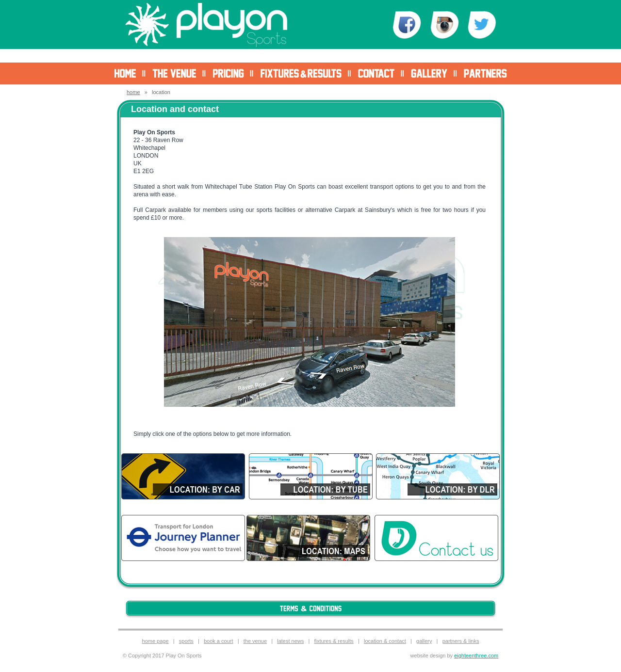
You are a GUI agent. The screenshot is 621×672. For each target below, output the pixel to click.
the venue (255, 641)
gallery (424, 641)
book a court (219, 641)
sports (186, 641)
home (133, 92)
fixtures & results (334, 641)
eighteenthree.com (476, 656)
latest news (290, 641)
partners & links (461, 641)
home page (155, 641)
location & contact (385, 641)
